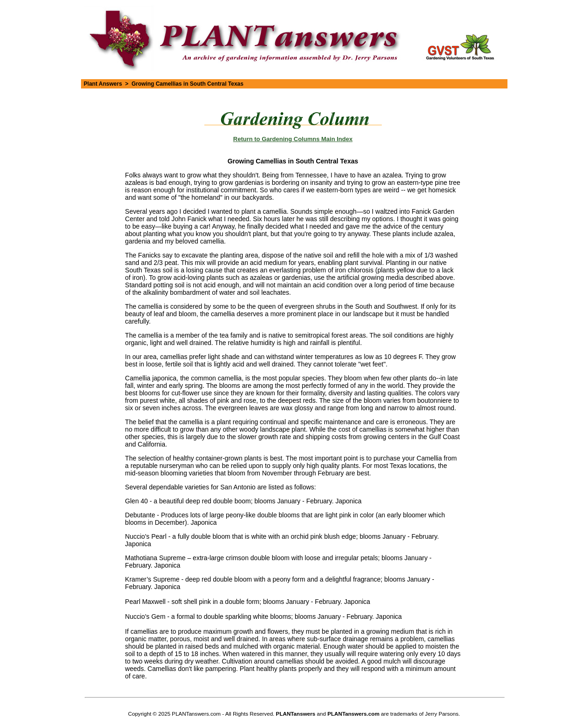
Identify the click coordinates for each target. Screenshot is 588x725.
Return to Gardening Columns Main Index (293, 139)
